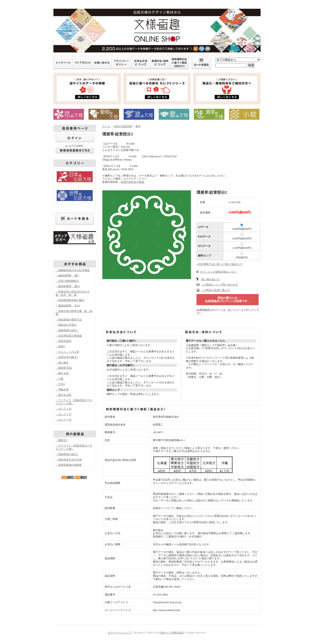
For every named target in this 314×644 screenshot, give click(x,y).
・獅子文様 (62, 373)
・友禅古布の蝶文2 (67, 357)
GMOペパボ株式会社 (172, 633)
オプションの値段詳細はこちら (218, 272)
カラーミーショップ (119, 633)
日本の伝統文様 (123, 126)
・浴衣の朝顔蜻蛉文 (67, 281)
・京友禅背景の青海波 (69, 336)
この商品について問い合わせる (220, 285)
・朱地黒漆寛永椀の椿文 (70, 300)
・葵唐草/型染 (64, 368)
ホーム (106, 126)
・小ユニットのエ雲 (67, 352)
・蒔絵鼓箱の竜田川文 (69, 320)
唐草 (138, 126)
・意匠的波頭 (63, 341)
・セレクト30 (63, 409)
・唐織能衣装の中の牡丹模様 (73, 270)
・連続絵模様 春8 (67, 275)
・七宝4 (60, 384)
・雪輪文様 (62, 390)
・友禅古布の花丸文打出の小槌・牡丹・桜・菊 (73, 293)
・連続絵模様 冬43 (68, 306)
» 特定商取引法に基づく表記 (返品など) (220, 264)
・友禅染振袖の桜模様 (69, 465)
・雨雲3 (60, 346)
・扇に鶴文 (62, 363)
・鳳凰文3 (61, 440)
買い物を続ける (210, 279)
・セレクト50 (63, 420)
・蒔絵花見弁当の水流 (69, 460)
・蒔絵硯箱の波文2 (67, 330)
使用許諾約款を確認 (132, 182)
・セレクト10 (63, 414)
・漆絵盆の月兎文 (66, 325)
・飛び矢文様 (63, 395)
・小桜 (60, 379)
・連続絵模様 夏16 (68, 286)
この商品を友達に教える (216, 290)
